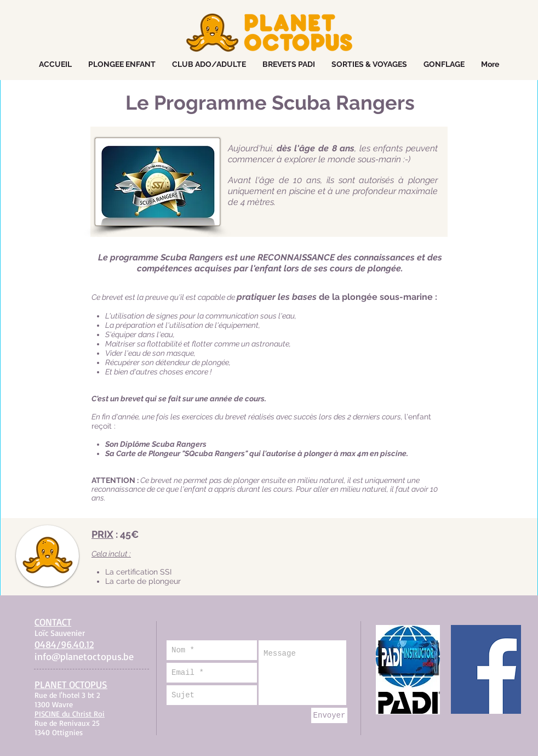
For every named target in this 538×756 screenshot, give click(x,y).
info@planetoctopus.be (84, 656)
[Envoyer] (329, 715)
